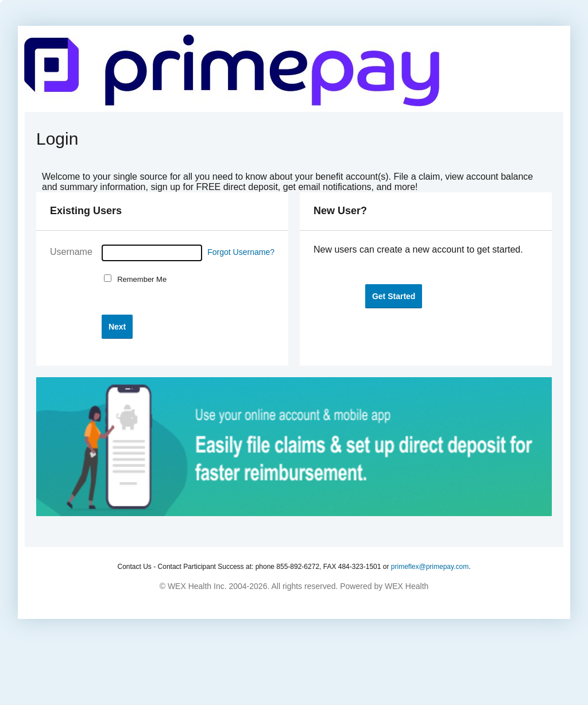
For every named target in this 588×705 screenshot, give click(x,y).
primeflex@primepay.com (430, 567)
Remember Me (140, 279)
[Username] (152, 253)
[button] (117, 326)
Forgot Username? (241, 252)
